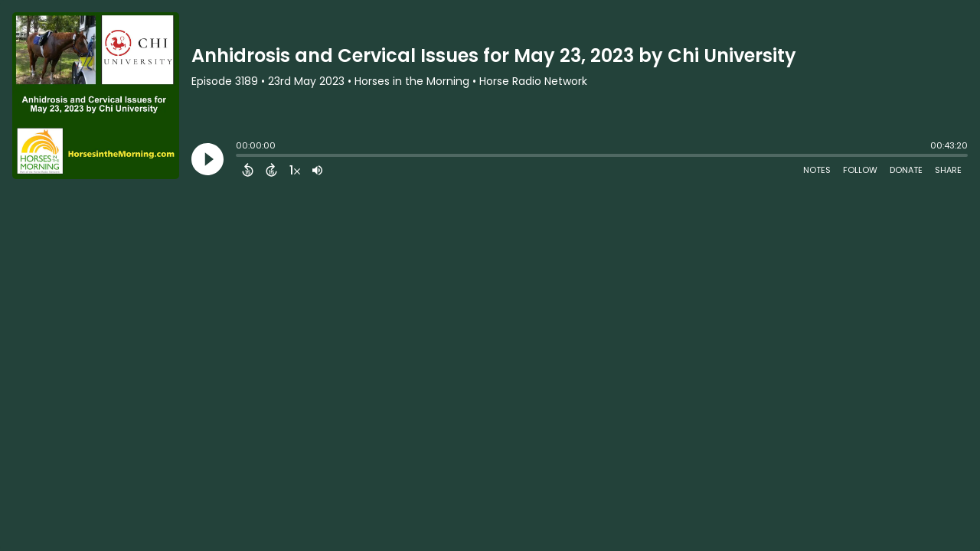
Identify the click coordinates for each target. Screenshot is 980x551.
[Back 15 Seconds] (248, 170)
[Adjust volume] (317, 170)
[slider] (240, 157)
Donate (906, 170)
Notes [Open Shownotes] (817, 170)
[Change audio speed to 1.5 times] (295, 170)
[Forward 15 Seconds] (271, 170)
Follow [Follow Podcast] (860, 170)
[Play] (207, 159)
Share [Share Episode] (948, 170)
